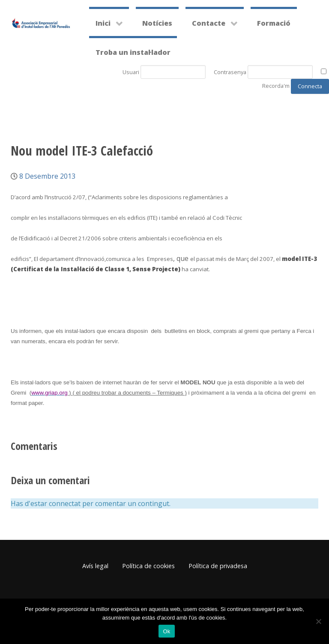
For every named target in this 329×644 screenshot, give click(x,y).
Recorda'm (276, 86)
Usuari (131, 72)
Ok (166, 631)
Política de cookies (148, 566)
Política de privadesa (218, 566)
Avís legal (95, 566)
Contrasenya (230, 72)
